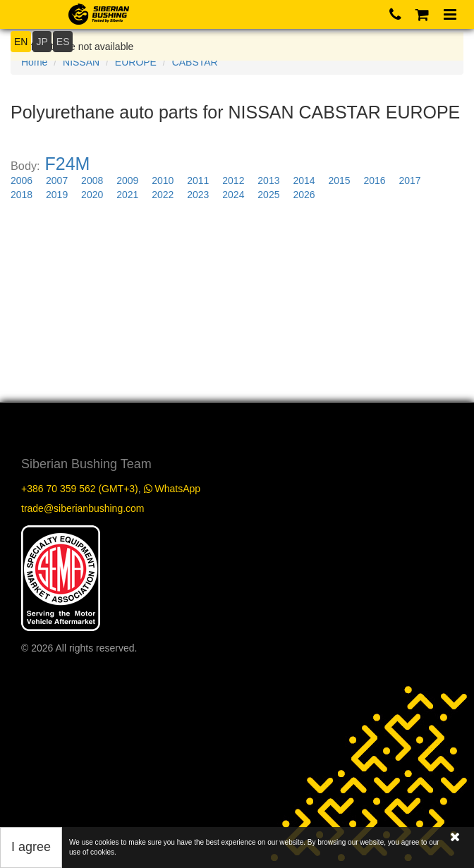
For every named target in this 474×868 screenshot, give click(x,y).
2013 (268, 181)
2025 (268, 195)
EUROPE (136, 62)
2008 (92, 181)
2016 (374, 181)
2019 (57, 195)
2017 (410, 181)
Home (34, 62)
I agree (31, 847)
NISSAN (81, 62)
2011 (198, 181)
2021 (127, 195)
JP (42, 42)
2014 (304, 181)
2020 (92, 195)
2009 (127, 181)
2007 (57, 181)
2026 (304, 195)
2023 (198, 195)
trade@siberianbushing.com (83, 508)
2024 (233, 195)
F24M (68, 164)
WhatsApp (172, 489)
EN (21, 42)
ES (63, 42)
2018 (22, 195)
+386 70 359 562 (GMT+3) (80, 489)
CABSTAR (195, 62)
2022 (163, 195)
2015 (339, 181)
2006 (22, 181)
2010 (163, 181)
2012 (233, 181)
